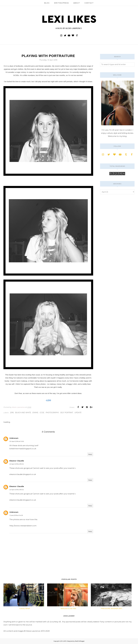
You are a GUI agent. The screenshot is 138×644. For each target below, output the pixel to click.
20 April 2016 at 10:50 (17, 441)
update (78, 413)
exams (35, 413)
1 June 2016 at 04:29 (16, 515)
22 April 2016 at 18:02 (17, 464)
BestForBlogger (80, 641)
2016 (12, 413)
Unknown (14, 438)
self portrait (67, 413)
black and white (23, 413)
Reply (90, 454)
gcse (42, 413)
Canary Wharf (25, 608)
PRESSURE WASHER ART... (112, 608)
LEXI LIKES (63, 641)
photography (52, 413)
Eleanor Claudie (17, 461)
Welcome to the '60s (68, 608)
